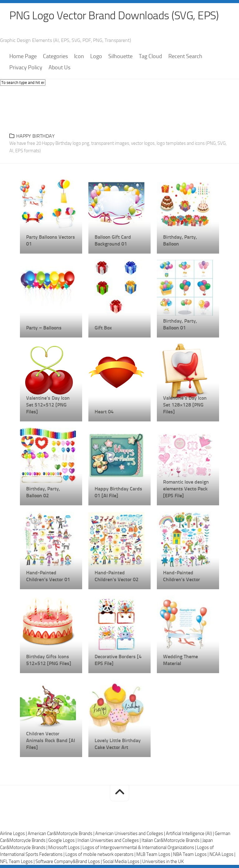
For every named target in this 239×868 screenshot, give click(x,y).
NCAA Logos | (222, 854)
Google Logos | (63, 840)
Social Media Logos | (122, 861)
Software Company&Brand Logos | (69, 861)
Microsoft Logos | (65, 847)
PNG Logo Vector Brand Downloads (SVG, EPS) (114, 16)
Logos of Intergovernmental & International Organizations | (140, 847)
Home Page (23, 56)
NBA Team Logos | (191, 854)
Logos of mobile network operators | (101, 854)
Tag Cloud (150, 56)
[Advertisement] (119, 108)
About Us (59, 67)
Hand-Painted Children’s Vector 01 (48, 576)
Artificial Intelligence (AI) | (190, 834)
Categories (55, 56)
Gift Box (103, 328)
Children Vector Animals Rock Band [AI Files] (51, 740)
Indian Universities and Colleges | (110, 840)
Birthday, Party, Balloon (180, 240)
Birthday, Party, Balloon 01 (180, 324)
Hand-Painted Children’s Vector (182, 576)
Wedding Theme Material (180, 660)
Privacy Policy (26, 67)
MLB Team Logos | (155, 854)
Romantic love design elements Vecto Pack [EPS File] (186, 489)
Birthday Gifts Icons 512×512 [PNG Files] (49, 660)
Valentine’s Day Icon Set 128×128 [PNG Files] (185, 405)
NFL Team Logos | (18, 861)
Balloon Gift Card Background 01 (113, 240)
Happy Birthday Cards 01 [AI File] (118, 492)
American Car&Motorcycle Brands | (61, 834)
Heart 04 (104, 412)
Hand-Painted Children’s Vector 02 (117, 576)
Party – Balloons (44, 328)
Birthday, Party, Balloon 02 (43, 492)
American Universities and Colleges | (131, 834)
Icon (79, 56)
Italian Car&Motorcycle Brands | (172, 840)
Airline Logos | (14, 834)
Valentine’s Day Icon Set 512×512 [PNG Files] (48, 405)
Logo (96, 56)
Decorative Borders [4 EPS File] (118, 660)
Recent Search (185, 56)
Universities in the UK (163, 861)
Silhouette (120, 56)
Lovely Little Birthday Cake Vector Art (118, 744)
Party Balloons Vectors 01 (51, 240)
